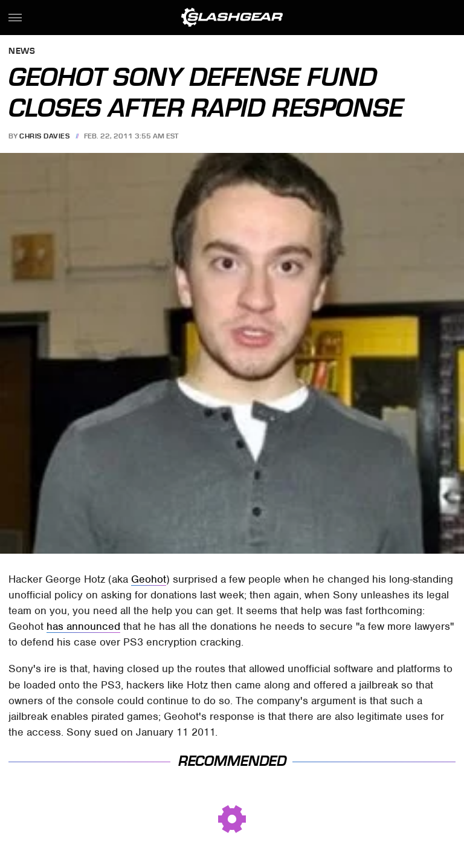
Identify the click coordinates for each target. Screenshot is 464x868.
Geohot (149, 579)
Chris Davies (44, 136)
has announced (83, 626)
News (22, 52)
